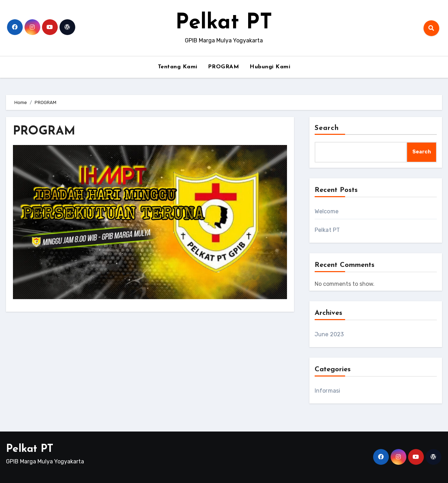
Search (327, 128)
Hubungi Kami (270, 67)
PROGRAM (224, 67)
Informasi (328, 391)
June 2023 (329, 334)
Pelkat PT (224, 23)
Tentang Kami (178, 67)
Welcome (327, 211)
